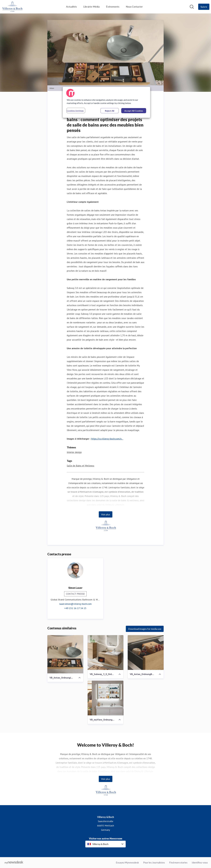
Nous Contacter (134, 7)
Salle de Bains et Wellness (80, 466)
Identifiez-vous (200, 862)
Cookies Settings (75, 111)
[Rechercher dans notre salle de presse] (192, 7)
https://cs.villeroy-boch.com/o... (107, 439)
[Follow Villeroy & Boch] (204, 7)
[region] (106, 102)
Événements (113, 7)
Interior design (74, 452)
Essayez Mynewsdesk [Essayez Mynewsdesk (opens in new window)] (127, 862)
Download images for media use (145, 629)
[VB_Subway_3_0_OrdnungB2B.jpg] (106, 653)
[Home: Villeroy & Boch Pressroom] (12, 7)
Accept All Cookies (134, 111)
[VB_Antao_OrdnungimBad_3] (65, 654)
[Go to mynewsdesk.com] (14, 863)
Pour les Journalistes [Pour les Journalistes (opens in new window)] (154, 862)
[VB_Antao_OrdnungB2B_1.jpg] (146, 653)
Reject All (110, 111)
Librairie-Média (91, 7)
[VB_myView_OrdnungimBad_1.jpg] (106, 698)
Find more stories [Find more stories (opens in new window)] (178, 862)
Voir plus (106, 514)
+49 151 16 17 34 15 (75, 608)
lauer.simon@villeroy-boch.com (75, 604)
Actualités (71, 7)
